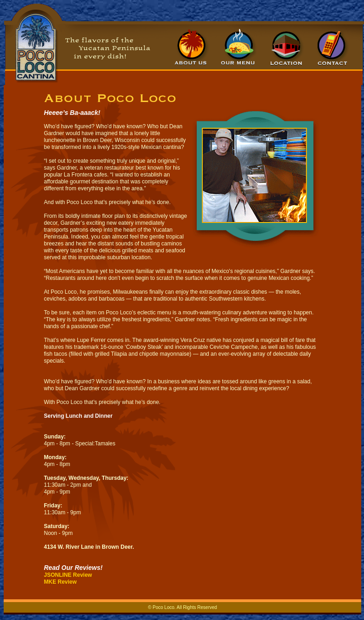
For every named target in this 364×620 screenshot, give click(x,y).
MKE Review (60, 582)
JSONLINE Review (68, 575)
